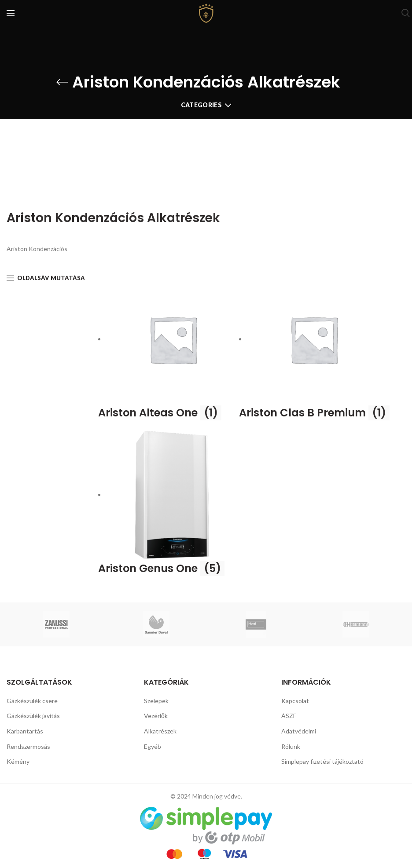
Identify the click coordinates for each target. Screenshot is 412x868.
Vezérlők (156, 716)
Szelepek (156, 701)
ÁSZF (289, 716)
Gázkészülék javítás (33, 716)
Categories (201, 105)
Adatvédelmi (299, 731)
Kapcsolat (295, 701)
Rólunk (291, 746)
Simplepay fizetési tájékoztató (322, 761)
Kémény (18, 761)
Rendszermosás (28, 746)
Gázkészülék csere (32, 701)
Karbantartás (25, 731)
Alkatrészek (160, 731)
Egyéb (153, 746)
